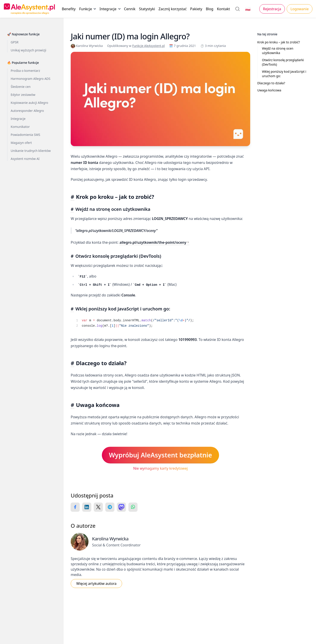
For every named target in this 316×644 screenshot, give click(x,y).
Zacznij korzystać (173, 9)
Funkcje (88, 10)
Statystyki (147, 9)
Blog (209, 9)
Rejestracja (272, 9)
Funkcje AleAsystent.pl (148, 46)
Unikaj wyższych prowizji (28, 50)
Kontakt (223, 9)
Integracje (110, 10)
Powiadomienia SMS (25, 135)
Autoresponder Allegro (27, 111)
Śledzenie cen (21, 87)
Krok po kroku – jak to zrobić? (279, 42)
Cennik (130, 9)
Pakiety (196, 9)
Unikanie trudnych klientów (31, 151)
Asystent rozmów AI (25, 159)
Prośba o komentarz (25, 71)
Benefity (69, 9)
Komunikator (20, 127)
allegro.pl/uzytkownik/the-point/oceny (153, 242)
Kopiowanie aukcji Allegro (29, 103)
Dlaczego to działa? (271, 83)
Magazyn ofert (21, 143)
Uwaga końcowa (269, 90)
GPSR (15, 42)
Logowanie (300, 9)
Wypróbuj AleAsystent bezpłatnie (161, 455)
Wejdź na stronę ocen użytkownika (278, 51)
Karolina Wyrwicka (87, 46)
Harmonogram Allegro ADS (31, 79)
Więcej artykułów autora (96, 584)
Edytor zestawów (23, 95)
